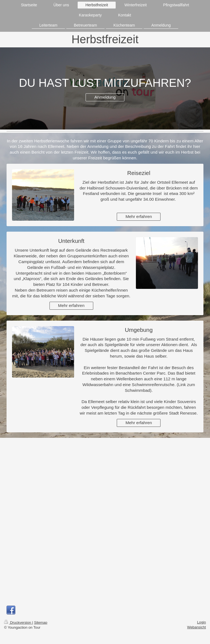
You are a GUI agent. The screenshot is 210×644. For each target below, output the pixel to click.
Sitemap (40, 623)
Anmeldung (105, 97)
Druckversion (18, 623)
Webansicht (196, 627)
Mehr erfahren (139, 216)
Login (202, 622)
